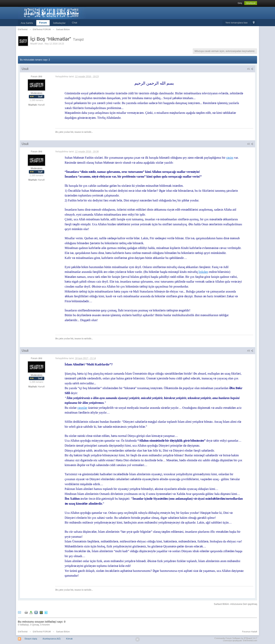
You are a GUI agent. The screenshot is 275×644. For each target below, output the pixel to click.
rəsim (230, 158)
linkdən (203, 272)
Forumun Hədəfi (250, 632)
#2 (250, 144)
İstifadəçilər (59, 23)
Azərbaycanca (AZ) (52, 639)
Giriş (240, 3)
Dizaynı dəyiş (31, 639)
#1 (250, 69)
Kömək (69, 639)
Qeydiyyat (251, 3)
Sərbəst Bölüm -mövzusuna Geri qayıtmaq (236, 604)
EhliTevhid (23, 632)
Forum (43, 23)
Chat (75, 23)
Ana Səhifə (27, 23)
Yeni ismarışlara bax (237, 23)
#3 (250, 351)
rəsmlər (82, 408)
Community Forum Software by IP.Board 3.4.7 (236, 638)
